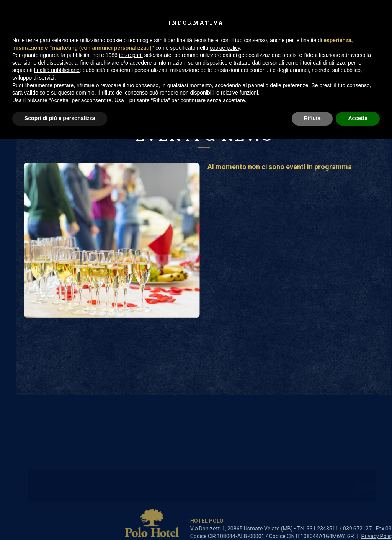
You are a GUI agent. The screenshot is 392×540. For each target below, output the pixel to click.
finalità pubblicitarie (57, 70)
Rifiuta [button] (312, 118)
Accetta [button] (358, 118)
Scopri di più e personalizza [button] (60, 118)
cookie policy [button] (225, 48)
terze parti (131, 55)
